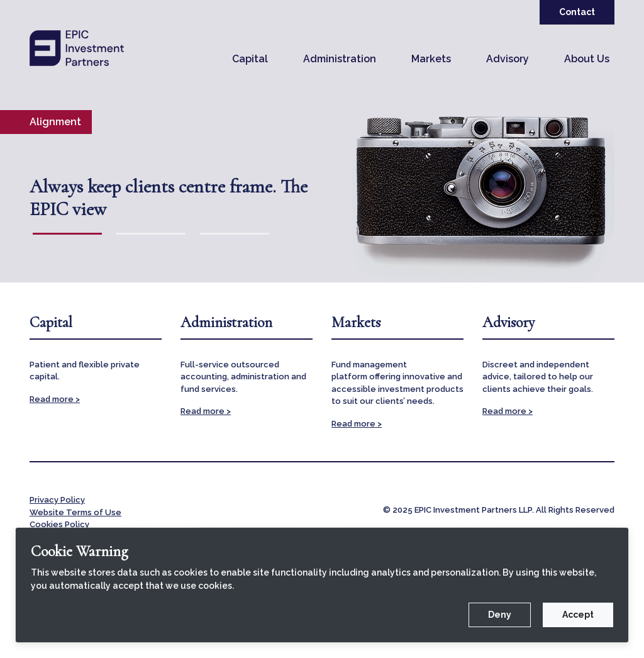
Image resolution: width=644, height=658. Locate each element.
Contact (577, 12)
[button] (250, 59)
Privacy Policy (57, 500)
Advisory (508, 59)
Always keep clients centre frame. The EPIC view (169, 198)
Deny (500, 615)
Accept (578, 615)
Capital (250, 59)
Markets (431, 59)
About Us (587, 59)
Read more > (55, 399)
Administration (340, 59)
